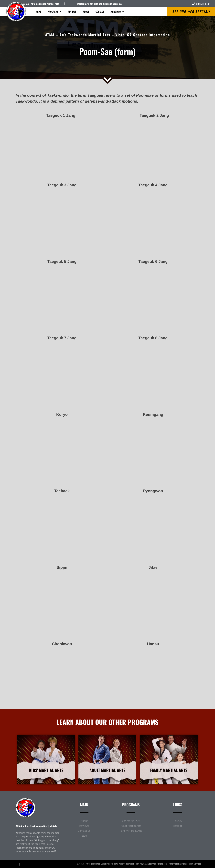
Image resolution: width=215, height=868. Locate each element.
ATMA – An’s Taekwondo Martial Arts (36, 826)
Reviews (72, 12)
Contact (100, 12)
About (86, 12)
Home (38, 12)
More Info (117, 12)
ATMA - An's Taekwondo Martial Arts (41, 4)
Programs (54, 12)
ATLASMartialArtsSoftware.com (153, 864)
